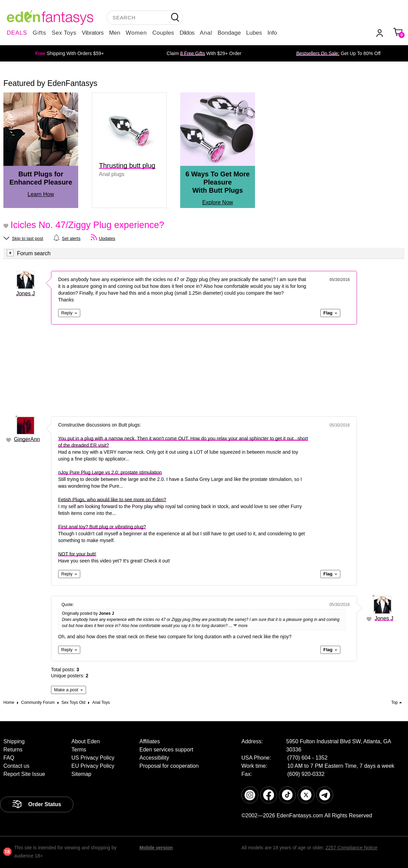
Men (115, 33)
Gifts (39, 33)
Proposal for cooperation (169, 766)
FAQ (9, 758)
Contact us (16, 766)
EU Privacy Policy (93, 766)
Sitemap (81, 774)
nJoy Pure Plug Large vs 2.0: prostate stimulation (110, 472)
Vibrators (93, 33)
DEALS (17, 33)
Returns (13, 750)
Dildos (187, 33)
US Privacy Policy (93, 758)
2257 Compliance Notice (351, 848)
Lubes (254, 33)
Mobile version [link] (156, 848)
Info (272, 33)
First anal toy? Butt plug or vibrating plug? (102, 527)
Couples (163, 33)
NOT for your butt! (77, 554)
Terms (79, 750)
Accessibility (154, 758)
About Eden (86, 741)
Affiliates (150, 741)
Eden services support (166, 750)
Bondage (229, 33)
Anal (206, 33)
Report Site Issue (24, 774)
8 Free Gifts (193, 53)
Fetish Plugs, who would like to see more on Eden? (112, 500)
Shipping (14, 741)
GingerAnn (27, 439)
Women (136, 33)
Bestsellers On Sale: (318, 53)
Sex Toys (64, 33)
